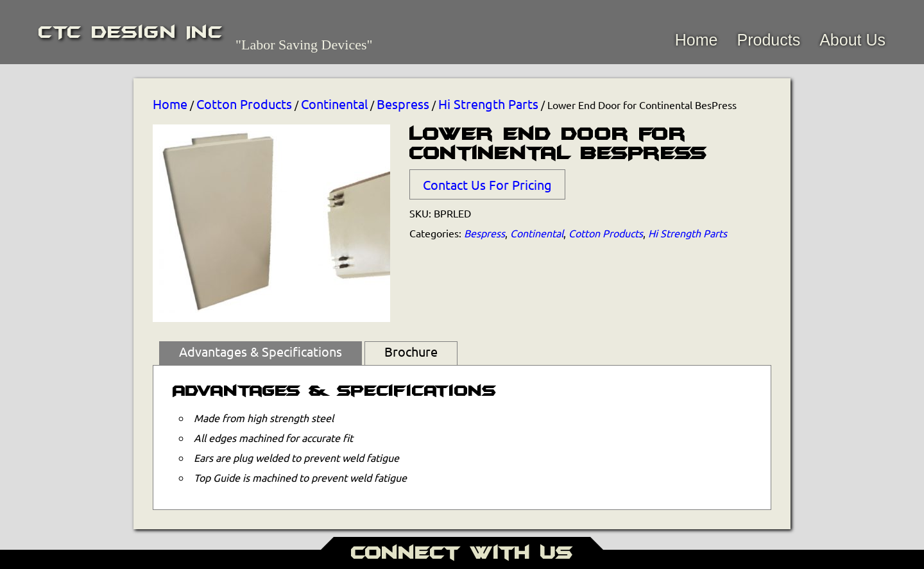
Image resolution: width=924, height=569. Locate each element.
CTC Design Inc (131, 32)
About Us (852, 40)
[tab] (261, 353)
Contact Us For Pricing (487, 184)
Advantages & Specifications (261, 351)
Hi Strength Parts (488, 104)
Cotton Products (244, 104)
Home (697, 40)
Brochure (411, 351)
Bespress (403, 104)
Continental (334, 104)
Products (768, 40)
